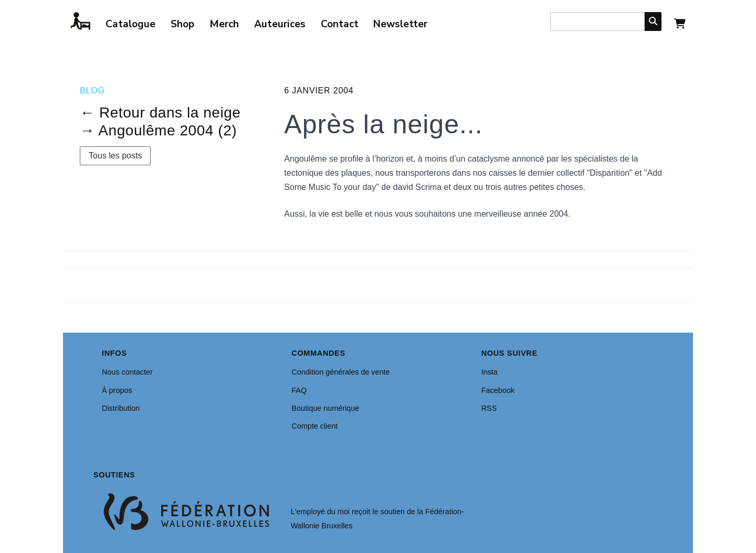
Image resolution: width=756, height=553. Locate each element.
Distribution (121, 408)
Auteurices (280, 24)
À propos (117, 390)
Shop (182, 24)
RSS (489, 408)
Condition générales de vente (340, 372)
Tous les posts (115, 156)
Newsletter (400, 24)
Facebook (498, 390)
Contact (340, 24)
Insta (490, 372)
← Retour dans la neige (160, 113)
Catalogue (130, 24)
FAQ (299, 390)
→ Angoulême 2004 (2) (158, 130)
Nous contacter (127, 372)
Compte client (314, 426)
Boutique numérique (325, 408)
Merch (224, 24)
